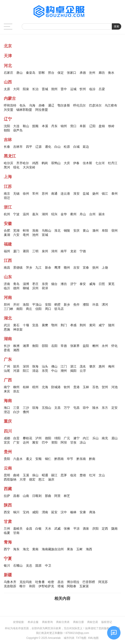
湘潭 (26, 346)
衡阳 (35, 346)
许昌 (95, 305)
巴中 (45, 442)
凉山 (83, 442)
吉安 (76, 268)
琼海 (35, 408)
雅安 (35, 442)
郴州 (95, 346)
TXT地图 (81, 638)
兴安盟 (8, 110)
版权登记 (107, 622)
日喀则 (37, 496)
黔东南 (81, 459)
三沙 (26, 408)
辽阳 (92, 126)
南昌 (7, 268)
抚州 (95, 268)
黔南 (92, 459)
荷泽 (45, 288)
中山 (54, 371)
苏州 (45, 194)
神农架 (18, 329)
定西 (105, 529)
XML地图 (93, 638)
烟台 (54, 284)
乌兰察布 (111, 105)
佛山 (54, 366)
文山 (102, 475)
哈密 (51, 582)
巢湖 (7, 235)
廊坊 (102, 73)
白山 (57, 147)
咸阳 (35, 512)
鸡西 (35, 163)
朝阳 (7, 130)
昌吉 (61, 582)
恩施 (7, 329)
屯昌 (76, 408)
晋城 (45, 89)
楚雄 (83, 475)
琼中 (86, 408)
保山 (35, 475)
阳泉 (26, 89)
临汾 (92, 89)
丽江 (54, 475)
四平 (29, 147)
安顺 (38, 459)
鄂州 (54, 325)
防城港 (56, 387)
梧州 (35, 387)
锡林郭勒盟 (24, 110)
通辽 (51, 105)
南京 (7, 194)
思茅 (64, 475)
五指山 (47, 408)
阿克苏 (103, 582)
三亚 (16, 408)
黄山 (86, 231)
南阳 (19, 309)
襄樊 (45, 325)
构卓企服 (33, 622)
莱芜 (111, 284)
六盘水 (18, 459)
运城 (73, 89)
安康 (83, 512)
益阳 (86, 346)
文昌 (57, 408)
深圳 (26, 366)
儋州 (26, 412)
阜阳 (105, 231)
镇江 (105, 194)
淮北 (57, 231)
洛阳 (26, 305)
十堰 (26, 325)
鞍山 (26, 126)
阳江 (26, 371)
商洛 (92, 512)
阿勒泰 (72, 586)
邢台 (51, 73)
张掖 (67, 529)
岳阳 (54, 346)
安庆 (76, 231)
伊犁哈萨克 (46, 586)
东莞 (45, 371)
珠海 (35, 366)
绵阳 (57, 438)
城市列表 (69, 638)
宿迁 (7, 198)
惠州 (102, 366)
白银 (38, 529)
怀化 (114, 346)
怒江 (42, 479)
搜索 (117, 26)
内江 (86, 438)
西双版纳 (10, 479)
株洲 (16, 346)
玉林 (86, 387)
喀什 (23, 586)
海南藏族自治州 (53, 549)
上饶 (105, 268)
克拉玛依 (26, 582)
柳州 (16, 387)
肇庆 (92, 366)
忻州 (83, 89)
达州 (26, 442)
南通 (54, 194)
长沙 (7, 346)
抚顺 (35, 126)
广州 (7, 366)
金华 (64, 214)
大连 (16, 126)
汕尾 (7, 371)
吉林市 (18, 147)
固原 (38, 566)
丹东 (54, 126)
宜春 (86, 268)
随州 (111, 325)
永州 (105, 346)
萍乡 (29, 268)
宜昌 (35, 325)
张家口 (72, 73)
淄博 (26, 284)
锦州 (64, 126)
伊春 (76, 163)
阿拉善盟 (42, 110)
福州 (7, 251)
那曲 (48, 496)
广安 (16, 442)
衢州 (73, 214)
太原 (7, 89)
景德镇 (18, 268)
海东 (16, 549)
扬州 (95, 194)
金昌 (29, 529)
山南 (26, 496)
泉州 (45, 251)
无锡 (16, 194)
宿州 (114, 231)
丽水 (102, 214)
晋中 (64, 89)
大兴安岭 (29, 167)
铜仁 (48, 459)
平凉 (76, 529)
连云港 (65, 194)
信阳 (38, 309)
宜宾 (7, 442)
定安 (114, 408)
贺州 (105, 387)
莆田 (26, 251)
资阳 (54, 442)
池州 (35, 235)
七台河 (100, 163)
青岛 (16, 284)
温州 (26, 214)
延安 (54, 512)
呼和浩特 (10, 105)
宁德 (83, 251)
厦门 (16, 251)
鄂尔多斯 (64, 105)
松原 (67, 147)
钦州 (67, 387)
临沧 (73, 475)
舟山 (83, 214)
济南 (7, 284)
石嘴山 (18, 566)
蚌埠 (26, 231)
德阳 (48, 438)
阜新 (83, 126)
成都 (7, 438)
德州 (16, 288)
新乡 (67, 305)
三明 (35, 251)
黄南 (35, 549)
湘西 (16, 350)
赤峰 (42, 105)
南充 (105, 438)
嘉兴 (35, 214)
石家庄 (8, 73)
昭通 (45, 475)
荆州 (83, 325)
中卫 (48, 566)
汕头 (45, 366)
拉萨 (7, 496)
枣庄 (35, 284)
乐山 (95, 438)
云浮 (83, 371)
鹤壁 (57, 305)
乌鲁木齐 (10, 582)
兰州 (7, 529)
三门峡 (8, 309)
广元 (67, 438)
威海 (92, 284)
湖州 (45, 214)
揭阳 (73, 371)
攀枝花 (28, 438)
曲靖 (16, 475)
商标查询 (47, 622)
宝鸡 (26, 512)
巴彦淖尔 (95, 105)
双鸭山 (56, 163)
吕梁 (102, 89)
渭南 (45, 512)
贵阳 (7, 459)
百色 (95, 387)
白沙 (16, 412)
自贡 (16, 438)
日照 (102, 284)
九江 (38, 268)
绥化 (16, 167)
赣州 (67, 268)
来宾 (7, 391)
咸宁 (102, 325)
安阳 (48, 305)
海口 (7, 408)
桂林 (26, 387)
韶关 (16, 366)
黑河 (7, 167)
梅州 (111, 366)
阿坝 (64, 442)
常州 (35, 194)
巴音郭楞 (89, 582)
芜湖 (16, 231)
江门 (64, 366)
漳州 (54, 251)
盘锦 (102, 126)
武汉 (7, 325)
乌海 (32, 105)
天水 (48, 529)
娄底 (7, 350)
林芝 (67, 496)
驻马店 (59, 309)
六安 (16, 235)
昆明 (7, 475)
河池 (114, 387)
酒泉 (86, 529)
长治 (35, 89)
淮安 (76, 194)
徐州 (26, 194)
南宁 (7, 387)
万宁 (67, 408)
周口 (48, 309)
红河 (92, 475)
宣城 (45, 235)
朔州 (54, 89)
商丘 (29, 309)
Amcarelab (54, 638)
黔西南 (59, 459)
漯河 (105, 305)
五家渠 (84, 586)
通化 (48, 147)
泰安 (83, 284)
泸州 (38, 438)
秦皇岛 (31, 73)
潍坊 (64, 284)
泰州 (114, 194)
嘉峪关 (18, 529)
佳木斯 (87, 163)
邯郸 (42, 73)
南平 (64, 251)
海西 (89, 549)
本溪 (45, 126)
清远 (35, 371)
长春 (7, 147)
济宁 (73, 284)
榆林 (73, 512)
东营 (45, 284)
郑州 (7, 305)
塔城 (61, 586)
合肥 (7, 231)
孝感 (73, 325)
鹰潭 (57, 268)
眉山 (114, 438)
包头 (23, 105)
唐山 (19, 73)
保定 (61, 73)
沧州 (92, 73)
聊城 (26, 288)
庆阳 (95, 529)
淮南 (35, 231)
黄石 (16, 325)
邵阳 (45, 346)
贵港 (76, 387)
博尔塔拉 (73, 582)
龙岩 (73, 251)
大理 (23, 479)
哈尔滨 (8, 163)
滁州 (95, 231)
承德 (83, 73)
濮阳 (86, 305)
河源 (16, 371)
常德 (64, 346)
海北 (26, 549)
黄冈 (92, 325)
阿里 (57, 496)
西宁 (7, 549)
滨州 (35, 288)
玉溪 (26, 475)
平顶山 (37, 305)
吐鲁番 (40, 582)
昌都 (16, 496)
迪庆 (51, 479)
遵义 (29, 459)
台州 (92, 214)
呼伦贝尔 (79, 105)
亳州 (26, 235)
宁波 (16, 214)
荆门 (64, 325)
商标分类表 (63, 622)
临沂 (7, 288)
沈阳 (7, 126)
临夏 (7, 533)
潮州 (64, 371)
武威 (57, 529)
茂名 (83, 366)
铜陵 (67, 231)
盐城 (86, 194)
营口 (73, 126)
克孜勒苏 (10, 586)
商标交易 (93, 622)
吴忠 (29, 566)
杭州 (7, 214)
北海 (45, 387)
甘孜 (73, 442)
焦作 (76, 305)
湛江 (73, 366)
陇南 (114, 529)
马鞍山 (47, 231)
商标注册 (78, 622)
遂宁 (76, 438)
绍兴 (54, 214)
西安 (7, 512)
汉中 (64, 512)
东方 (105, 408)
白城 (76, 147)
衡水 (111, 73)
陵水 (95, 408)
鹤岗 (45, 163)
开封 (16, 305)
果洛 (70, 549)
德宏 (32, 479)
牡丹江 (113, 163)
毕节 (70, 459)
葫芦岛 (18, 130)
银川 (7, 566)
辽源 (38, 147)
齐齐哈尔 (23, 163)
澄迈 (7, 412)
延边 (86, 147)
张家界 (75, 346)
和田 (32, 586)
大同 (16, 89)
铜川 (16, 512)
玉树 (79, 549)
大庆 (67, 163)
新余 (48, 268)
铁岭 (111, 126)
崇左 (16, 391)
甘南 (16, 533)
